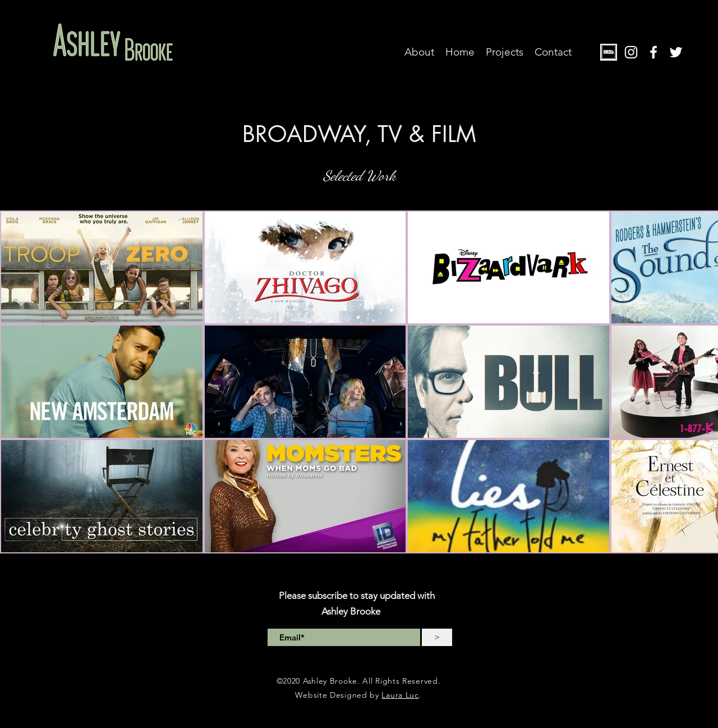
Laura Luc (400, 695)
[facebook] (653, 52)
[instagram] (631, 52)
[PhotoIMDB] (609, 52)
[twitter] (676, 52)
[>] (437, 637)
